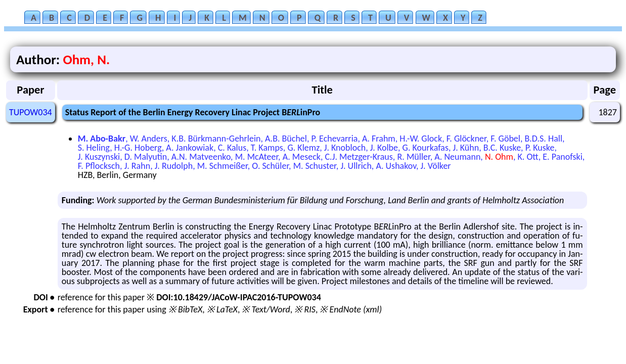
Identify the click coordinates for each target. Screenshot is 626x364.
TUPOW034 (31, 112)
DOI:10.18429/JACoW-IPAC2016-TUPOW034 (239, 297)
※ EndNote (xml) (351, 309)
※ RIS (305, 309)
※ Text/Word (266, 309)
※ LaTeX (222, 309)
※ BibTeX (185, 309)
